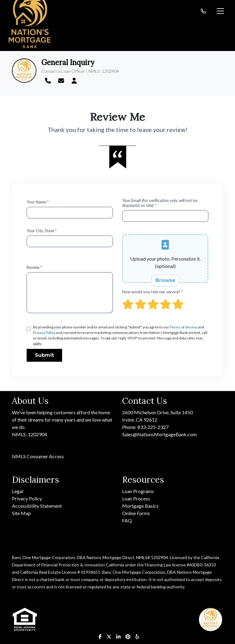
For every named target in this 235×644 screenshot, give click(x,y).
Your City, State (42, 231)
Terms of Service (184, 327)
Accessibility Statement (37, 506)
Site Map (21, 513)
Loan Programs (138, 491)
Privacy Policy (44, 333)
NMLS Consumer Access (38, 456)
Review (34, 267)
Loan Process (136, 498)
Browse (165, 280)
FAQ (127, 520)
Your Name (38, 202)
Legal (18, 491)
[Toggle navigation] (220, 11)
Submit (44, 355)
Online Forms (136, 513)
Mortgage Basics (140, 506)
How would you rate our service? (153, 292)
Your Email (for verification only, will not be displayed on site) (160, 203)
